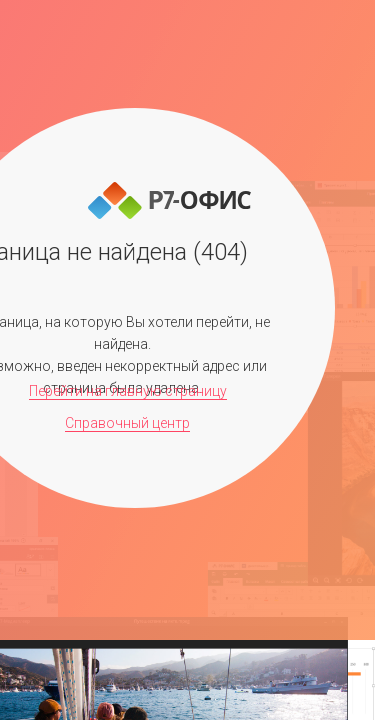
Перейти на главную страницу (128, 391)
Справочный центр (127, 423)
